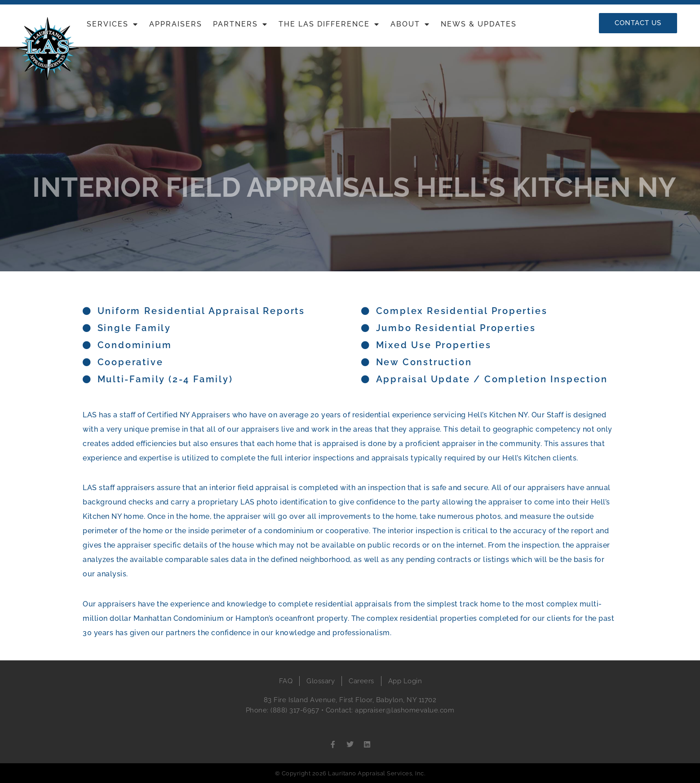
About (410, 24)
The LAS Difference (329, 24)
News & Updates (479, 24)
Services (113, 24)
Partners (240, 24)
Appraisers (176, 24)
